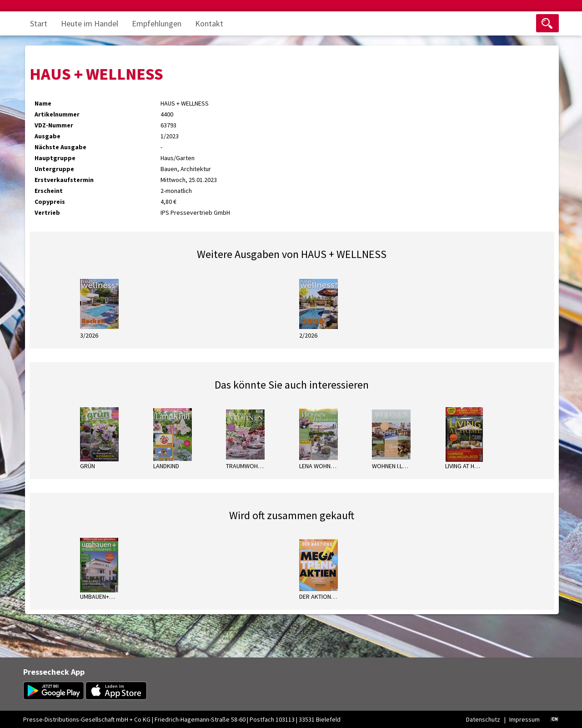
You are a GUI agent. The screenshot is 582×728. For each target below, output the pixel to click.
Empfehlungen (157, 23)
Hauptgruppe (55, 158)
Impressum (524, 719)
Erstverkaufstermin (64, 180)
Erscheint (49, 191)
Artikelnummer (57, 114)
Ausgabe (48, 136)
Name (43, 103)
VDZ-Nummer (54, 125)
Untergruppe (54, 169)
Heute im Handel (90, 23)
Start (39, 23)
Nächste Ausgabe (60, 147)
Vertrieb (47, 212)
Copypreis (50, 202)
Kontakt (209, 23)
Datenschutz (483, 719)
